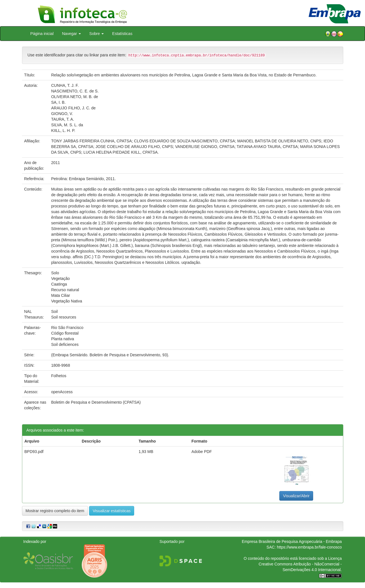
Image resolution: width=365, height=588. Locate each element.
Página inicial (42, 34)
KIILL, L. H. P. (63, 131)
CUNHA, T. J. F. (65, 85)
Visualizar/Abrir (296, 496)
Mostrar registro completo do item (55, 511)
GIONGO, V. (62, 114)
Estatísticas (122, 34)
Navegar (71, 34)
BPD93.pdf (34, 452)
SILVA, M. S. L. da (67, 125)
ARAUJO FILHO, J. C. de (73, 108)
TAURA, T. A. (62, 119)
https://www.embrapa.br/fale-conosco (309, 547)
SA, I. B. (58, 102)
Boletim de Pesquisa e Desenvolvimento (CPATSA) (96, 402)
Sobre (97, 34)
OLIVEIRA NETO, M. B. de (74, 97)
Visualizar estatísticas (112, 511)
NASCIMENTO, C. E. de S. (75, 91)
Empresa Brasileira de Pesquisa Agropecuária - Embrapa (292, 541)
